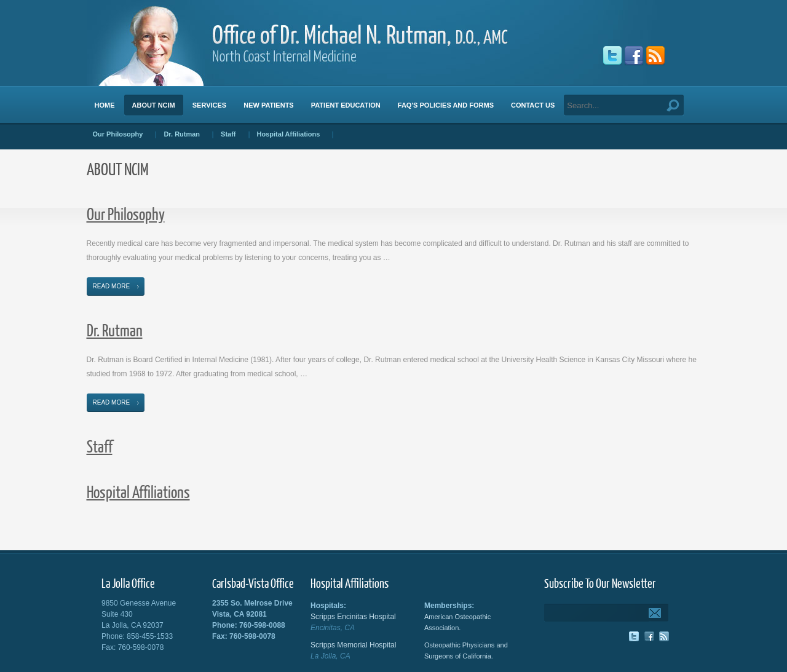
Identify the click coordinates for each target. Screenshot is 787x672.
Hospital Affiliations (138, 492)
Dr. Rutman (115, 330)
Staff (100, 446)
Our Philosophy (126, 214)
